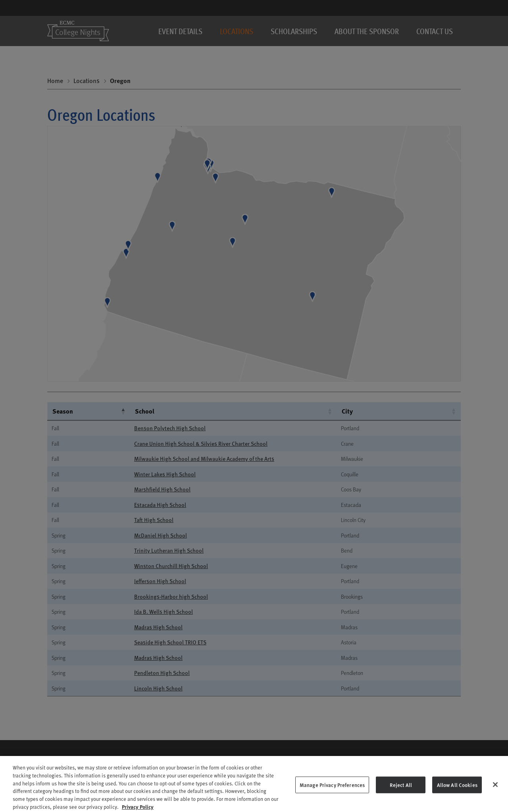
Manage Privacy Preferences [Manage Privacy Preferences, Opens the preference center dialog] (332, 799)
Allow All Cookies (457, 799)
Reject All (401, 799)
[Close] (495, 798)
